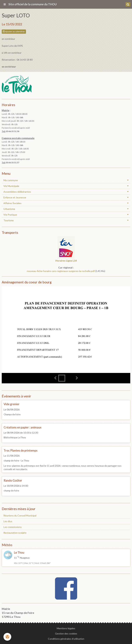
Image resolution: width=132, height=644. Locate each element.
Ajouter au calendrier (14, 31)
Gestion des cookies (66, 634)
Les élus (8, 521)
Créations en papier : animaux (22, 427)
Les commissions (13, 527)
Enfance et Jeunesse (15, 197)
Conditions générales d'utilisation (66, 639)
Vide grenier (12, 404)
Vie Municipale (11, 186)
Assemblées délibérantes (17, 192)
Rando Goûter (13, 480)
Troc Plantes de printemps (21, 450)
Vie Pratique (10, 215)
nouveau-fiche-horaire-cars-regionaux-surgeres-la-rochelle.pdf (61, 271)
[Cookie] (7, 637)
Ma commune (11, 180)
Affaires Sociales (12, 203)
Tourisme (9, 220)
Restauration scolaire (15, 533)
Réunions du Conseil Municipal (20, 515)
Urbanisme (9, 209)
